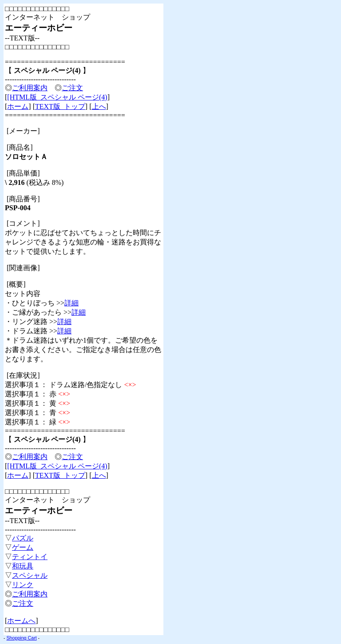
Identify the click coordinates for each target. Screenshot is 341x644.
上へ (99, 106)
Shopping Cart (22, 638)
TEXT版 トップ (60, 106)
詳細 (71, 303)
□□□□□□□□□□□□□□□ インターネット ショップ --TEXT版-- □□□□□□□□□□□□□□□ (48, 28)
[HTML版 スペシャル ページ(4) (57, 97)
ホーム (18, 106)
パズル (23, 538)
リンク (23, 585)
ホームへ (21, 621)
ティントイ (30, 557)
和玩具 (23, 566)
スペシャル (30, 575)
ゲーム (23, 547)
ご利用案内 (30, 88)
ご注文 (72, 88)
